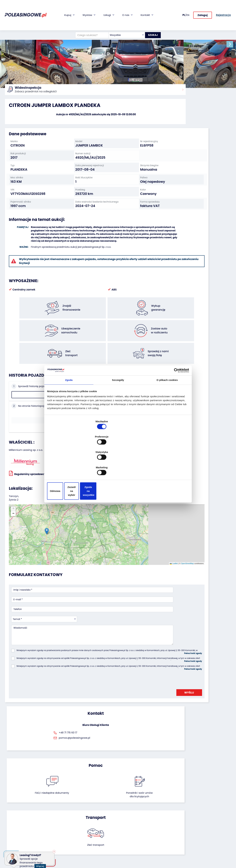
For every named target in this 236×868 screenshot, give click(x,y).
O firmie (125, 812)
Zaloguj (203, 13)
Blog (123, 816)
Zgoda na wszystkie (165, 468)
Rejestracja (127, 841)
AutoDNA (87, 841)
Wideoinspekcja (91, 825)
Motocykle (11, 843)
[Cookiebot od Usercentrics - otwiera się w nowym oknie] (174, 398)
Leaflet (119, 496)
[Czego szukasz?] (88, 24)
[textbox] (123, 24)
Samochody (12, 812)
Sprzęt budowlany (15, 838)
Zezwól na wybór (118, 468)
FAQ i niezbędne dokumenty (101, 653)
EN (188, 13)
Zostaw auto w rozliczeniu (58, 816)
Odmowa (71, 468)
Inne (7, 847)
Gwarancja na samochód (97, 816)
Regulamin (127, 850)
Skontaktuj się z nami (132, 837)
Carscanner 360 (91, 837)
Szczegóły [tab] (118, 409)
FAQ (123, 846)
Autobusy (10, 821)
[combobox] (123, 24)
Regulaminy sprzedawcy (27, 432)
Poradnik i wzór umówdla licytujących (135, 653)
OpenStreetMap (133, 496)
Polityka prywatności (132, 854)
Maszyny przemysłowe (18, 825)
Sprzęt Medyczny (15, 834)
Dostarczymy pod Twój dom (95, 831)
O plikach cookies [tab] (167, 409)
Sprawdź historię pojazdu (31, 385)
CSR (123, 821)
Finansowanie (90, 812)
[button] (233, 44)
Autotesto (88, 846)
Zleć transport (195, 651)
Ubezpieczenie (90, 821)
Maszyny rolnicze (15, 829)
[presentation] (36, 589)
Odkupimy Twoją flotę (56, 812)
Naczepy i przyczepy (16, 816)
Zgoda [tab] (69, 409)
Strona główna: (13, 92)
